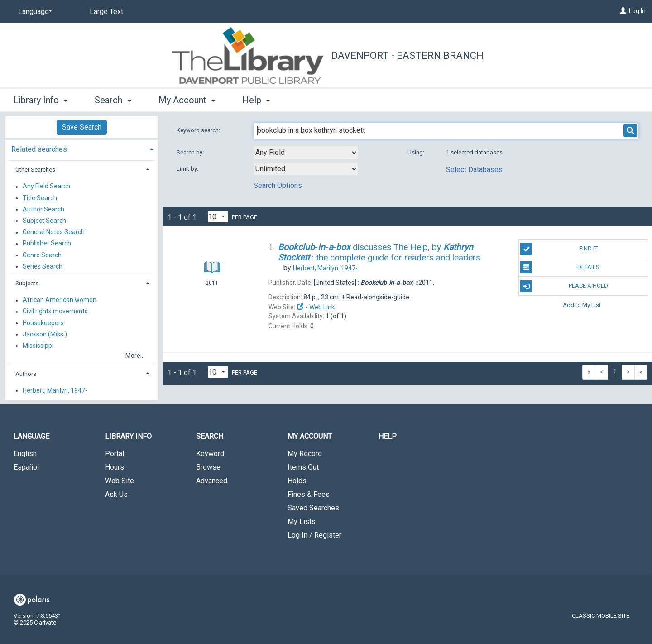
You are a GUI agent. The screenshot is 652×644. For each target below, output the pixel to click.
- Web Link (316, 307)
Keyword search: (199, 130)
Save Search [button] (82, 127)
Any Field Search (46, 187)
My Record (305, 454)
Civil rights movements (55, 312)
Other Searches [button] (35, 170)
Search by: (191, 152)
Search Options (278, 185)
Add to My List (582, 305)
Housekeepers (43, 323)
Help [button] (256, 100)
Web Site (120, 481)
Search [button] (113, 100)
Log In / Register (314, 535)
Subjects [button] (27, 283)
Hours (115, 467)
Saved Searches (313, 508)
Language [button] (31, 436)
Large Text (106, 12)
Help (388, 436)
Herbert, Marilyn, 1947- (55, 390)
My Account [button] (187, 100)
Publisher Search (47, 244)
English (25, 454)
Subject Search (44, 221)
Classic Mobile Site (601, 616)
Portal (115, 454)
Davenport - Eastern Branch (407, 55)
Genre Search (42, 255)
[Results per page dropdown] (218, 217)
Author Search (43, 209)
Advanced (212, 481)
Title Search (40, 198)
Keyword (210, 454)
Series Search (43, 266)
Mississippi (38, 346)
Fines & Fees (309, 494)
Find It (559, 249)
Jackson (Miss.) (45, 334)
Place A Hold (564, 286)
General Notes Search (54, 232)
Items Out (303, 467)
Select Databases (474, 170)
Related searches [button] (39, 149)
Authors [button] (26, 374)
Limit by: (188, 169)
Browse (208, 467)
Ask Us (116, 494)
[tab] (81, 148)
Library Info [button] (41, 100)
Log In (637, 11)
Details (560, 267)
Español (26, 467)
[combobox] (306, 153)
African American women (60, 300)
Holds (297, 481)
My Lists (302, 521)
